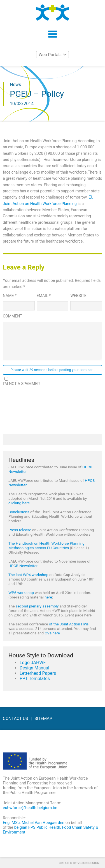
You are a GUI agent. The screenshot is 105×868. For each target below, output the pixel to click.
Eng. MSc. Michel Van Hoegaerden (34, 823)
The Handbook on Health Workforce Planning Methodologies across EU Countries (46, 545)
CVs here (52, 633)
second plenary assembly (37, 606)
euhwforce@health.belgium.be (30, 808)
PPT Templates (35, 679)
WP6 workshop (21, 593)
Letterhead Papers (38, 673)
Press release (20, 530)
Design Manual (34, 668)
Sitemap (43, 719)
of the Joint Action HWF (69, 624)
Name (10, 296)
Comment (12, 316)
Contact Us (15, 719)
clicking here (19, 503)
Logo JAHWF (33, 663)
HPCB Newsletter (23, 566)
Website (78, 296)
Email (44, 296)
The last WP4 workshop (28, 575)
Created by (79, 863)
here (48, 597)
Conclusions (19, 512)
